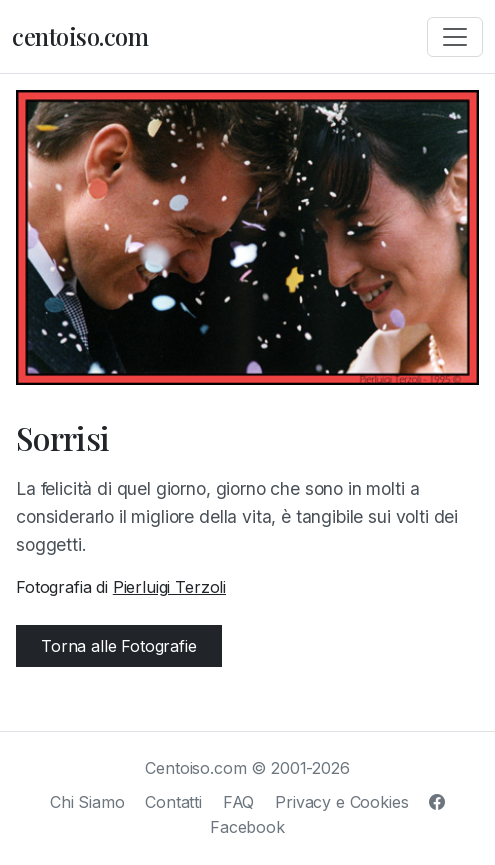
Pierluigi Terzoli (169, 587)
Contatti (173, 802)
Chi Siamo (87, 802)
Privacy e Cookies (341, 802)
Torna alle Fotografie (119, 646)
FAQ (239, 802)
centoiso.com (80, 36)
